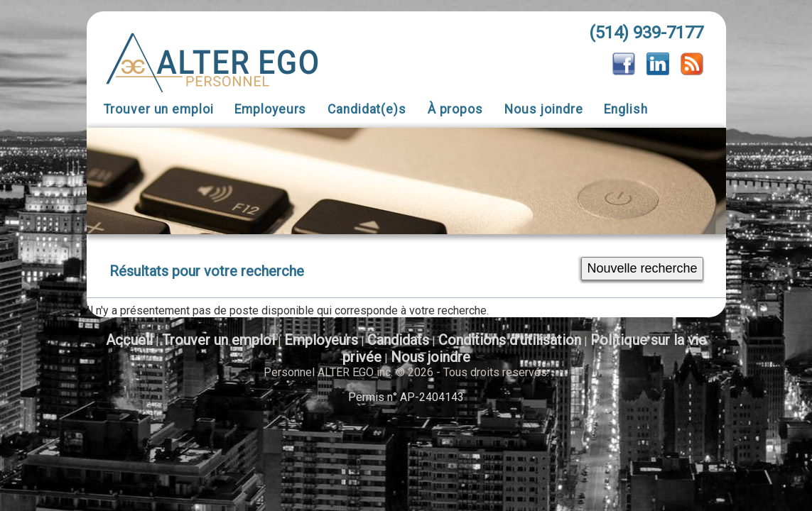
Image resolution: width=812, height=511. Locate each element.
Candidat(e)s (367, 109)
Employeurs (270, 109)
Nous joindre (544, 109)
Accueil (129, 340)
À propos (455, 109)
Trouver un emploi (159, 109)
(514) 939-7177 (646, 33)
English (626, 109)
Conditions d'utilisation (510, 340)
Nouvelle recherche (642, 268)
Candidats (398, 340)
